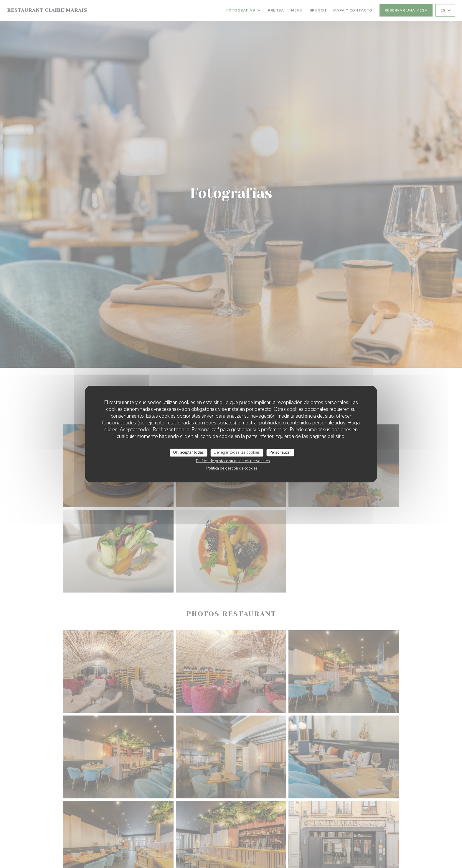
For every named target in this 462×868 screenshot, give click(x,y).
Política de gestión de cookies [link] (232, 468)
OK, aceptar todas (188, 452)
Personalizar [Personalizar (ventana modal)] (280, 452)
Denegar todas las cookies (237, 452)
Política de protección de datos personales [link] (233, 461)
